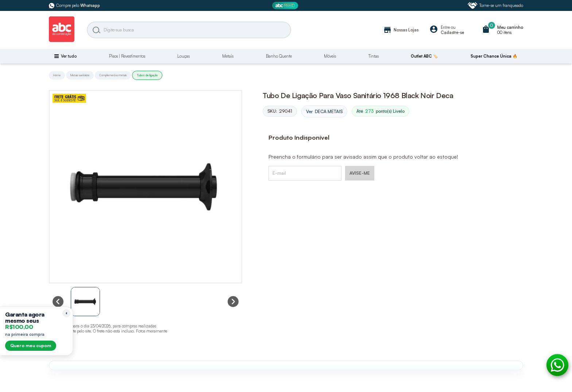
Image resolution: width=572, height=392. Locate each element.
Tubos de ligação (147, 75)
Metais (228, 56)
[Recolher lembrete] (66, 313)
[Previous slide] (58, 302)
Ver (324, 112)
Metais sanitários (80, 75)
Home (57, 75)
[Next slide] (233, 302)
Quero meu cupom (31, 346)
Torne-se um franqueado (495, 5)
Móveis (330, 56)
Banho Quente (279, 56)
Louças (183, 56)
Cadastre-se (452, 32)
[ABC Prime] (286, 6)
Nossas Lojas (401, 30)
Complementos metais (113, 75)
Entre (445, 27)
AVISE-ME (360, 173)
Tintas (374, 56)
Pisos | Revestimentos (127, 56)
